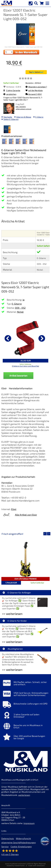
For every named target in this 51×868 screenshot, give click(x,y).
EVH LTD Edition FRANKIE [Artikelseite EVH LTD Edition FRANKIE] (26, 579)
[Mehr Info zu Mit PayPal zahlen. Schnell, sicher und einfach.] (26, 684)
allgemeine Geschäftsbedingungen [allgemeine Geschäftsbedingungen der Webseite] (19, 842)
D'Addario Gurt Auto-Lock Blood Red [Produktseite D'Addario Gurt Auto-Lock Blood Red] (26, 366)
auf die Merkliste (34, 90)
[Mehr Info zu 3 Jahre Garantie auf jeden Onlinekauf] (26, 716)
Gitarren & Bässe (24, 117)
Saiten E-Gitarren (11, 119)
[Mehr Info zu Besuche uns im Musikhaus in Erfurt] (26, 727)
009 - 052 (20, 308)
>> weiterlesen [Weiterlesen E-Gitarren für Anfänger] (12, 614)
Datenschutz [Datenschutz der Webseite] (8, 838)
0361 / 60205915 (21, 107)
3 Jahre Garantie (12, 90)
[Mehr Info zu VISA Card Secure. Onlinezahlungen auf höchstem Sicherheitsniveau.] (26, 694)
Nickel (20, 312)
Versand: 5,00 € (34, 94)
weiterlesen (24, 795)
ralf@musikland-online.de (23, 109)
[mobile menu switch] (48, 3)
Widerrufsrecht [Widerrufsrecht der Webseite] (23, 838)
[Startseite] (6, 3)
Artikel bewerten (18, 376)
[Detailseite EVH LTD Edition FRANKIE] (26, 559)
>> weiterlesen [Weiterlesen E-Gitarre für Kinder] (12, 642)
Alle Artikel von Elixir (26, 515)
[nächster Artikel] (42, 338)
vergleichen (10, 94)
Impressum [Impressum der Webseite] (29, 823)
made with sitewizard (36, 865)
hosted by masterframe (16, 865)
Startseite (8, 117)
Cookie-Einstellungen (21, 846)
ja (24, 300)
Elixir (14, 509)
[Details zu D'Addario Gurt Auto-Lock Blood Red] (26, 338)
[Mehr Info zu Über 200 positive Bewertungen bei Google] (26, 738)
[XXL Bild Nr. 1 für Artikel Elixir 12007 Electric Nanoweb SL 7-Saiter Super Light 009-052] (7, 130)
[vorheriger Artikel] (8, 338)
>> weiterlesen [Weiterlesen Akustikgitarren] (12, 670)
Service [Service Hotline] (5, 846)
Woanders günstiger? (36, 87)
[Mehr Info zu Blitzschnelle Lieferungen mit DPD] (26, 705)
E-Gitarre (39, 117)
